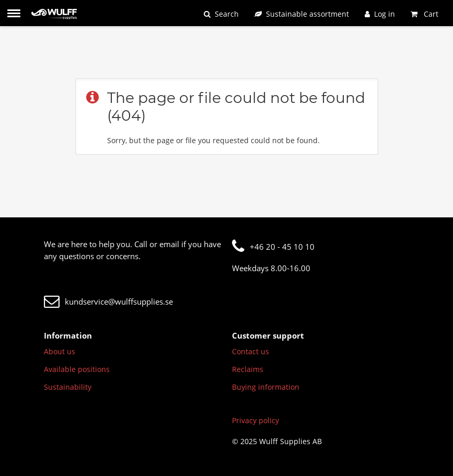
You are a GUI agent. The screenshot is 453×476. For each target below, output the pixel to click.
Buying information (266, 387)
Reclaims (248, 369)
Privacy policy (255, 420)
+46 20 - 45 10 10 (273, 247)
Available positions (77, 369)
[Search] (221, 14)
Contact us (251, 351)
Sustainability (68, 387)
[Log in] (380, 14)
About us (60, 351)
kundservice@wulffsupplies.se (108, 301)
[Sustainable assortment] (302, 14)
